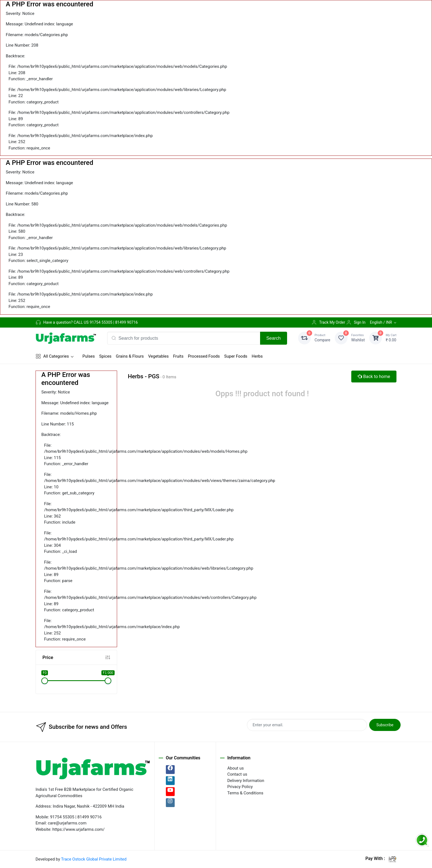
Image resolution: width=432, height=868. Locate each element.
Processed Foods (204, 356)
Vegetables (158, 356)
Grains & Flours (130, 356)
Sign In (356, 322)
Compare (322, 338)
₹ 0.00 (391, 338)
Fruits (178, 356)
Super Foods (236, 356)
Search (274, 338)
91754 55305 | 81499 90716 (114, 322)
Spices (105, 356)
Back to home (374, 377)
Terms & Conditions (245, 793)
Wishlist (358, 338)
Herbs (257, 356)
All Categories (52, 356)
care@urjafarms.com (67, 823)
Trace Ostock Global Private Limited (94, 859)
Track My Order (328, 322)
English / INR (381, 322)
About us (236, 768)
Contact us (237, 774)
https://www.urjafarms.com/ (79, 829)
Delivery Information (246, 781)
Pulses (89, 356)
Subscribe (385, 725)
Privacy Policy (240, 787)
